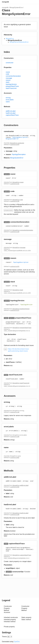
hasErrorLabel (11, 113)
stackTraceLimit (11, 88)
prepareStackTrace (12, 86)
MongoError (10, 39)
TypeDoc (17, 642)
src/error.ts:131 (15, 184)
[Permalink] (16, 132)
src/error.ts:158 (15, 515)
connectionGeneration (13, 76)
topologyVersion (11, 84)
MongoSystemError (16, 8)
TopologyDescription (20, 137)
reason (8, 80)
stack (8, 82)
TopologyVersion (26, 305)
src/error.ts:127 (15, 310)
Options (31, 2)
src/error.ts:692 (15, 458)
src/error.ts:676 (15, 266)
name (8, 102)
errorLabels (10, 100)
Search (27, 2)
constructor (10, 63)
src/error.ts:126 (15, 201)
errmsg (8, 98)
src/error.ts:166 (15, 437)
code (7, 74)
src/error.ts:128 (15, 232)
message (9, 78)
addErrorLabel (11, 111)
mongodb (5, 2)
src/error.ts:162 (15, 487)
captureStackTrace (12, 115)
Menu (35, 2)
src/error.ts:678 (15, 145)
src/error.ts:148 (15, 412)
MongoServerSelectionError (19, 42)
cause (8, 72)
